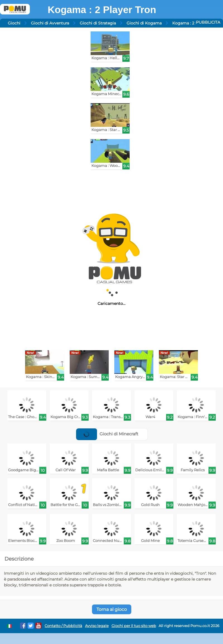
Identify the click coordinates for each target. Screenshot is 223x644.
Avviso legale (97, 626)
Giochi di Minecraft (107, 434)
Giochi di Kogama (144, 23)
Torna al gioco (112, 609)
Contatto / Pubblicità (63, 626)
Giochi (14, 23)
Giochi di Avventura (50, 23)
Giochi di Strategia (98, 23)
